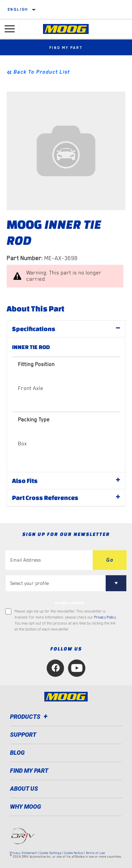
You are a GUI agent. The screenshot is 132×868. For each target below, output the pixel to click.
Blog (17, 753)
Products (30, 717)
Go (110, 560)
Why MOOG (25, 807)
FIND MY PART (29, 771)
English (18, 9)
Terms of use (95, 853)
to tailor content (69, 603)
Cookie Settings (51, 853)
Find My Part (66, 48)
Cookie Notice (74, 853)
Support (23, 735)
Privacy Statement (23, 853)
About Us (24, 789)
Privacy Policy (105, 617)
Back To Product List (41, 72)
